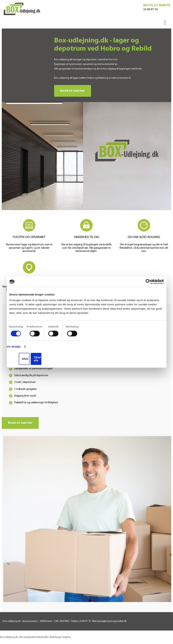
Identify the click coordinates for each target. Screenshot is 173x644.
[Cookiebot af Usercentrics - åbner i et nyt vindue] (148, 282)
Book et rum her (73, 91)
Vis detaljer (14, 347)
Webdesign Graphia (60, 637)
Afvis (25, 359)
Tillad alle (37, 359)
